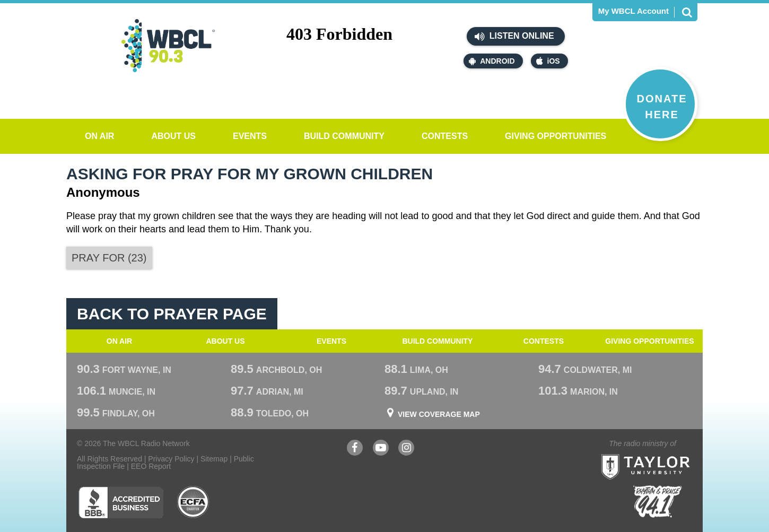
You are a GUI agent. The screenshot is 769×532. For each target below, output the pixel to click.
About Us (173, 136)
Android (492, 61)
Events (250, 136)
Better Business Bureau (121, 502)
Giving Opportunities (556, 136)
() (109, 258)
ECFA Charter (194, 502)
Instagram (406, 449)
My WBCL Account (633, 11)
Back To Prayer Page (172, 314)
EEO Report (151, 466)
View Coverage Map (439, 414)
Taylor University (665, 454)
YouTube (381, 449)
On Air (99, 136)
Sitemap (214, 459)
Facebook (355, 449)
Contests (445, 136)
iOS (548, 61)
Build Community (344, 136)
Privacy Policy (171, 459)
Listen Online (514, 37)
